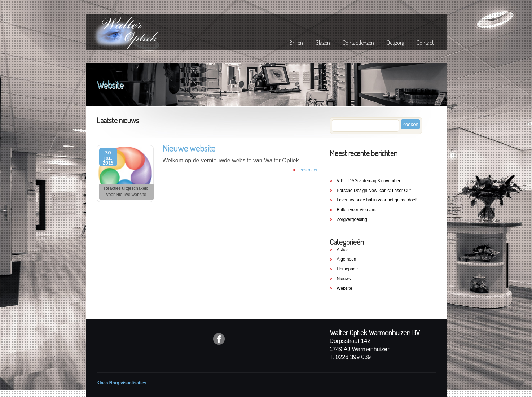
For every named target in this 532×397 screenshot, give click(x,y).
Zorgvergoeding (352, 219)
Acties (343, 250)
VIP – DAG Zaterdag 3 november (369, 181)
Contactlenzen (358, 43)
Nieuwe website (189, 148)
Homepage (348, 269)
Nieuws (344, 279)
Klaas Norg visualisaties (122, 383)
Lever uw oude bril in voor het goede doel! (377, 200)
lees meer (308, 170)
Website (345, 288)
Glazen (323, 43)
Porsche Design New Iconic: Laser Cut (374, 191)
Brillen (296, 43)
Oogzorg (395, 43)
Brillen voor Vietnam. (357, 210)
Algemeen (347, 259)
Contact (425, 43)
